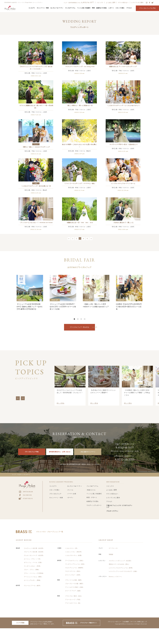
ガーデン (71, 494)
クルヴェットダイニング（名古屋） (121, 558)
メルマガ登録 (20, 620)
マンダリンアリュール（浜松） (75, 561)
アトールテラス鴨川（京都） (75, 584)
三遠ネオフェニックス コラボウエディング (119, 503)
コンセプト (32, 8)
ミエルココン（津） (72, 545)
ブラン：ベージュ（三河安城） (34, 570)
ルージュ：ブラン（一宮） (33, 556)
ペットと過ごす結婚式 (84, 8)
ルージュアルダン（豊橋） (33, 577)
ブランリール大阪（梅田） (74, 577)
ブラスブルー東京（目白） (74, 593)
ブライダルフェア (55, 491)
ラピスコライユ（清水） (73, 568)
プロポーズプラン (112, 508)
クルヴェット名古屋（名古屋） (34, 545)
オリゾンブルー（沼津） (73, 572)
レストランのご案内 (137, 3)
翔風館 (111, 551)
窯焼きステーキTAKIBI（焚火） (119, 561)
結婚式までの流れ (102, 8)
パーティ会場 (72, 490)
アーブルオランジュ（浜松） (75, 558)
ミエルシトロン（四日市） (74, 549)
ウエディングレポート (94, 502)
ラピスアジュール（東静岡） (75, 565)
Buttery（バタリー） (116, 574)
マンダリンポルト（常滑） (33, 563)
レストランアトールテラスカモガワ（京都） (123, 568)
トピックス (100, 3)
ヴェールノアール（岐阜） (33, 582)
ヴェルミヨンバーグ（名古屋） (34, 552)
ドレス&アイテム (70, 8)
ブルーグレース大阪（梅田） (75, 581)
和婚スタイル (92, 487)
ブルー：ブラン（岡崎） (32, 567)
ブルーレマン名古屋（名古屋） (34, 549)
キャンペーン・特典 (43, 8)
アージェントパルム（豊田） (33, 574)
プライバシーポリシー (111, 619)
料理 (93, 8)
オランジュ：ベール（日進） (33, 559)
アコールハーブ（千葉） (73, 596)
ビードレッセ (113, 545)
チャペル (71, 487)
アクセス (129, 8)
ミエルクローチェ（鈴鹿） (74, 552)
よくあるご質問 (111, 3)
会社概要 (124, 619)
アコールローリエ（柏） (73, 600)
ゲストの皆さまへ (123, 3)
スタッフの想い (120, 8)
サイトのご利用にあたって (138, 619)
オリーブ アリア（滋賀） (73, 588)
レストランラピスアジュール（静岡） (121, 565)
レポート (111, 8)
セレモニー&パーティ (57, 8)
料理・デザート (92, 494)
